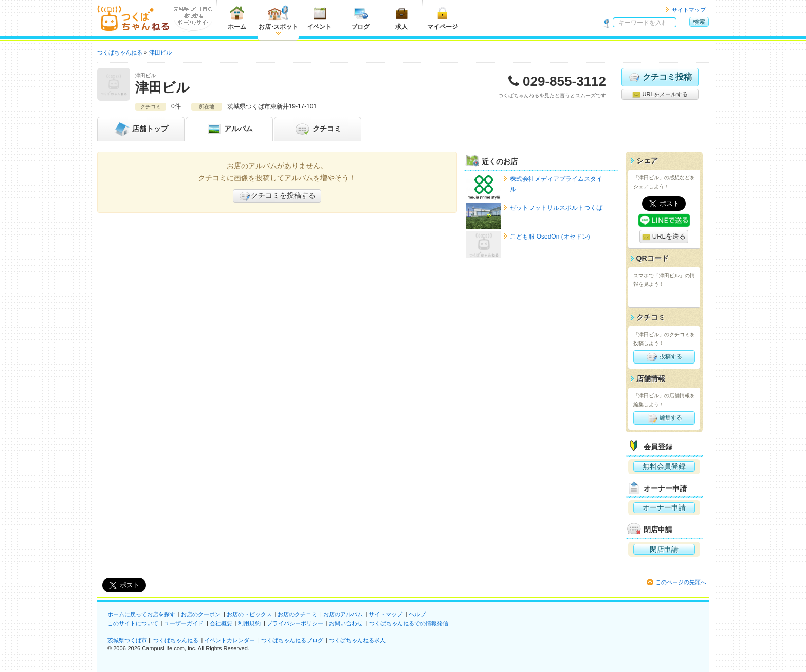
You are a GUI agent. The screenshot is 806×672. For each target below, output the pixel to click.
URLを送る (664, 237)
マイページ (443, 18)
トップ (141, 129)
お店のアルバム (343, 614)
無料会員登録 (664, 466)
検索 (699, 22)
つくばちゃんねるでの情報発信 (409, 623)
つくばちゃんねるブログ (292, 640)
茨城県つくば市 (127, 640)
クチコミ (318, 129)
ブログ (360, 18)
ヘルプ (417, 614)
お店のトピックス (249, 614)
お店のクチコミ (297, 614)
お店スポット (278, 18)
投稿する (664, 357)
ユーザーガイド (184, 623)
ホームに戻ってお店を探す (141, 614)
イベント (319, 18)
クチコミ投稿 (660, 77)
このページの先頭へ (681, 582)
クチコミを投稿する (277, 196)
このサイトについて (133, 623)
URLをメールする (660, 95)
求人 (401, 18)
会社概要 (221, 623)
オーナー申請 (664, 507)
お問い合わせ (346, 623)
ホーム (237, 18)
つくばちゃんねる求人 (357, 640)
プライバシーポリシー (295, 623)
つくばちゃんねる (176, 640)
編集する (664, 418)
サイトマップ (689, 10)
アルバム (229, 129)
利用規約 (249, 623)
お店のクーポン (201, 614)
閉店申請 (664, 549)
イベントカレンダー (230, 640)
